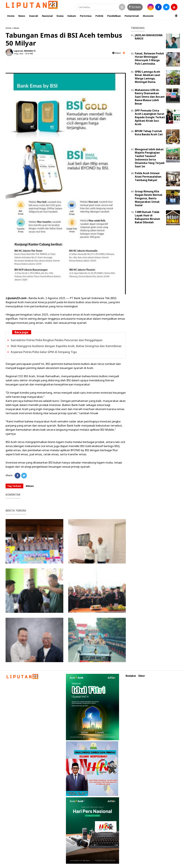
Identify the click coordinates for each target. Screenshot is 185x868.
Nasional (47, 16)
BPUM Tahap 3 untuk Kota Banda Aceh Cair (149, 133)
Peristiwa (86, 16)
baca (116, 53)
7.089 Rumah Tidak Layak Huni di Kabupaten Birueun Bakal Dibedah (147, 217)
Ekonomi (148, 16)
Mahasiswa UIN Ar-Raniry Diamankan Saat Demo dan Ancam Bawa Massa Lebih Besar (150, 97)
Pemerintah (132, 16)
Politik (99, 16)
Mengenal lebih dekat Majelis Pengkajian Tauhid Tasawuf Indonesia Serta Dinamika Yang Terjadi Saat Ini (150, 158)
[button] (176, 14)
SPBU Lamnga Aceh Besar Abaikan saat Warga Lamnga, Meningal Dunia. (148, 77)
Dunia (60, 16)
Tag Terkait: (14, 486)
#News (30, 486)
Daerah (34, 16)
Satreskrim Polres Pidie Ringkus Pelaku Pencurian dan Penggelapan (57, 340)
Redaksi (131, 676)
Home (11, 16)
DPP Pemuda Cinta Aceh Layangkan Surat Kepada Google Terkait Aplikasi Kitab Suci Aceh (150, 117)
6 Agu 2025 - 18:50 (21, 54)
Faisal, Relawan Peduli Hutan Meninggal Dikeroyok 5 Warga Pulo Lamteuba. (149, 59)
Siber (142, 676)
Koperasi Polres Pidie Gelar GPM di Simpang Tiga (44, 352)
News (22, 16)
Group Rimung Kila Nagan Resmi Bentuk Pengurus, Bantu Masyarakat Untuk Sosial (149, 198)
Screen (135, 7)
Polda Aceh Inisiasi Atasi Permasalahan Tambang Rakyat (148, 177)
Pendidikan (114, 16)
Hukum (72, 16)
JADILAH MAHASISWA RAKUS (149, 37)
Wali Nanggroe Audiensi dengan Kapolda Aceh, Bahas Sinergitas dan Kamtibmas (66, 346)
